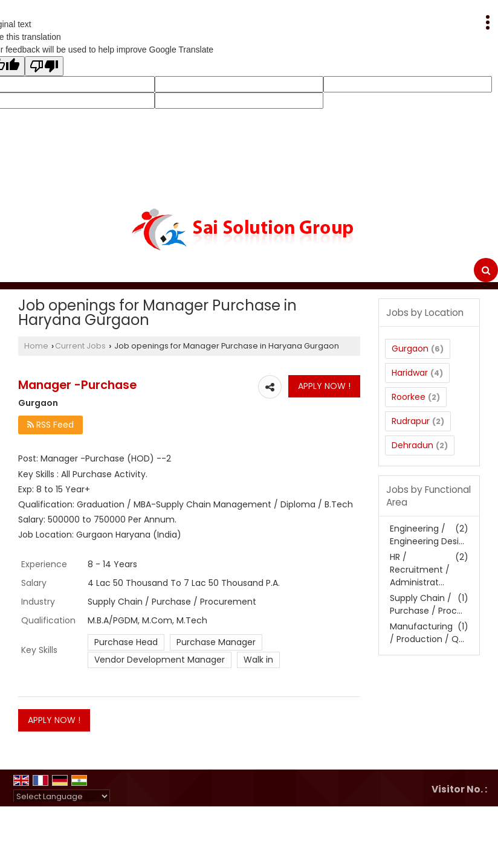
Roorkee (409, 397)
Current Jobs (80, 346)
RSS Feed (50, 425)
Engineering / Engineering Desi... (427, 535)
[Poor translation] (44, 66)
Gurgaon (410, 349)
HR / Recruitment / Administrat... (420, 570)
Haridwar (410, 373)
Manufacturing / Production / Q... (427, 633)
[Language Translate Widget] (62, 796)
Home (36, 346)
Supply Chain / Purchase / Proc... (426, 604)
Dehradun (412, 445)
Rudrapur (411, 421)
